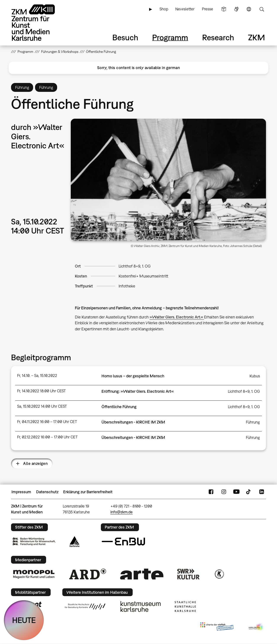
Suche (262, 9)
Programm (170, 37)
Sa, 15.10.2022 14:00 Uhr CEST (42, 406)
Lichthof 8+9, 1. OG (135, 266)
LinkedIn (262, 492)
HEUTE (24, 620)
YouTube (236, 492)
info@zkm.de (122, 512)
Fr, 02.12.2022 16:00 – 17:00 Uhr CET (47, 437)
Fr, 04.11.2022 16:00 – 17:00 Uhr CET (47, 422)
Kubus (255, 376)
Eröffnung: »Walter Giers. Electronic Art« (138, 391)
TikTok (249, 492)
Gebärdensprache (236, 9)
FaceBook (211, 492)
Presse (208, 9)
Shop (164, 9)
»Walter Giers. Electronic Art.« (177, 317)
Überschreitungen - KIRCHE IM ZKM (133, 422)
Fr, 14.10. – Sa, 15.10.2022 (37, 376)
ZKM (256, 37)
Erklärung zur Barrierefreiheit (88, 492)
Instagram (224, 492)
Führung (253, 422)
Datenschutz (47, 492)
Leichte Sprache (224, 9)
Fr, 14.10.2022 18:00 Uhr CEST (41, 391)
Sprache (249, 9)
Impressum (21, 492)
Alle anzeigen (35, 463)
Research (218, 37)
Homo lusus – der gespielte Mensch (133, 376)
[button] (168, 180)
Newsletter (185, 9)
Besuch (125, 37)
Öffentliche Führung (119, 407)
